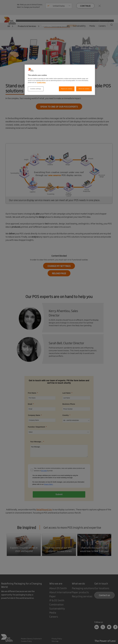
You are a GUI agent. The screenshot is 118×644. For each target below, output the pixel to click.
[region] (60, 80)
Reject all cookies (67, 89)
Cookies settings (36, 89)
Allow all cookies (84, 89)
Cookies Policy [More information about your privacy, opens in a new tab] (41, 82)
